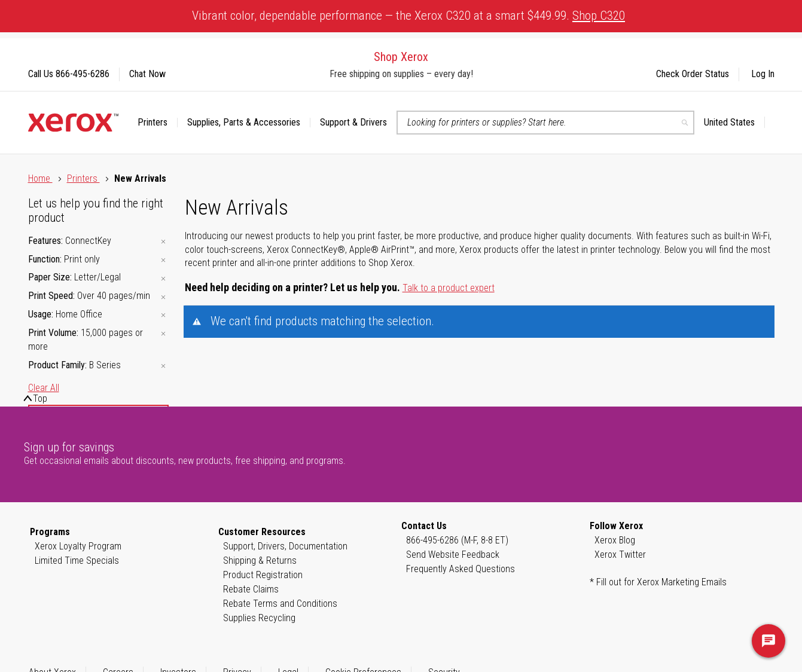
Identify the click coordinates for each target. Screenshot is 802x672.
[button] (734, 123)
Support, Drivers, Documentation (285, 546)
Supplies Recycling (259, 618)
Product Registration (263, 575)
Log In (763, 74)
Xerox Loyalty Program (78, 546)
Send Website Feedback (453, 555)
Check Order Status (693, 74)
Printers (83, 178)
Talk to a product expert (449, 288)
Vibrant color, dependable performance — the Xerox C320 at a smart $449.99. (408, 16)
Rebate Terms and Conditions (280, 604)
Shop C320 (599, 16)
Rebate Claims (251, 589)
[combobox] (545, 123)
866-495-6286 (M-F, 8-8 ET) (457, 540)
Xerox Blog (615, 540)
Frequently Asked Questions (461, 569)
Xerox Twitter (620, 555)
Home (40, 178)
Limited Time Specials (77, 560)
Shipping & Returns (260, 560)
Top (40, 398)
